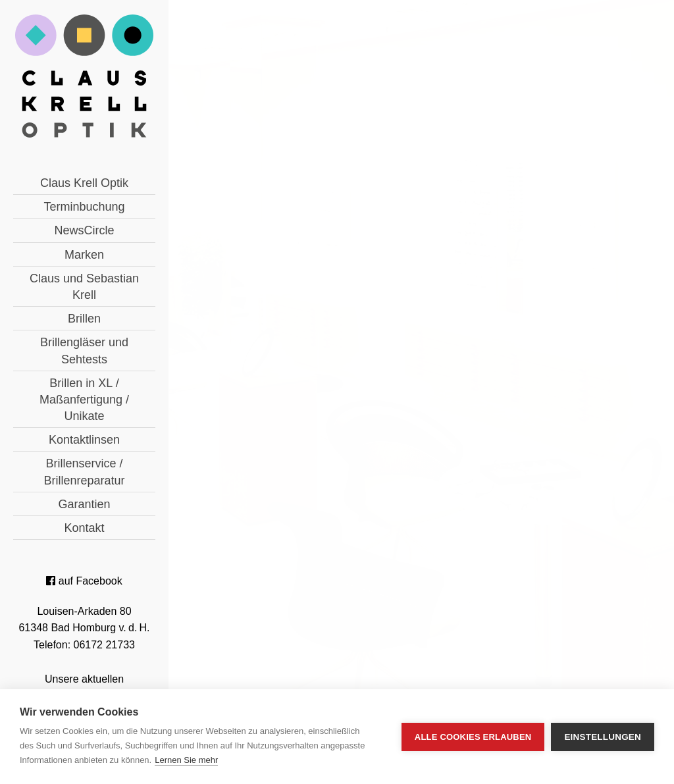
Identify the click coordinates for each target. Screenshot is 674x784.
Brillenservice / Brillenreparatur (84, 472)
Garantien (84, 504)
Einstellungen (603, 737)
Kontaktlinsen (84, 440)
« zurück (278, 468)
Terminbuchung (84, 207)
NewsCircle (84, 230)
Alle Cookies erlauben (473, 737)
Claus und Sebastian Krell (84, 287)
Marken (84, 255)
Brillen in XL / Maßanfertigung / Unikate (84, 400)
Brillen (84, 319)
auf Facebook (84, 581)
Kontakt (84, 528)
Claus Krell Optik (84, 183)
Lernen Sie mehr (186, 760)
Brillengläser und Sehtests (84, 351)
